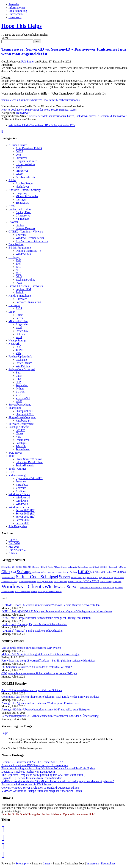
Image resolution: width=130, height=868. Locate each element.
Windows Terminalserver (30, 238)
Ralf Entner (28, 62)
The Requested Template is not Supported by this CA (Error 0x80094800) (43, 775)
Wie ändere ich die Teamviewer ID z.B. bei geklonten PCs (42, 125)
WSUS (20, 174)
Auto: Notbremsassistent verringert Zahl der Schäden (32, 690)
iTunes (19, 433)
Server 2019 (23, 523)
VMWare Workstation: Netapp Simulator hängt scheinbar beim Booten (42, 791)
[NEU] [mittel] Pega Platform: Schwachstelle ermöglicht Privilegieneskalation (46, 618)
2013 (18, 270)
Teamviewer (22, 113)
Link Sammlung (18, 11)
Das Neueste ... (17, 550)
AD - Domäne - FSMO (29, 148)
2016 (18, 273)
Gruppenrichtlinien (26, 161)
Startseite (14, 4)
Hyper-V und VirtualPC (29, 478)
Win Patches (23, 366)
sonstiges (21, 199)
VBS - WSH (23, 398)
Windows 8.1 (23, 504)
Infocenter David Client (29, 462)
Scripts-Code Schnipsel (22, 369)
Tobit (12, 456)
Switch (20, 292)
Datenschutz (16, 14)
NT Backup (22, 219)
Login (5, 733)
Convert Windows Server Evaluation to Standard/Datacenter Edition (40, 788)
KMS (19, 167)
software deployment (27, 582)
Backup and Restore (20, 209)
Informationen (17, 8)
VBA (19, 395)
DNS (18, 155)
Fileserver (21, 158)
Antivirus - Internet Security (25, 190)
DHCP (19, 151)
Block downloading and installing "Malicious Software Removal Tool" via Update (48, 768)
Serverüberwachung (20, 405)
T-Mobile (21, 446)
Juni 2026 (14, 543)
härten (71, 116)
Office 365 (22, 331)
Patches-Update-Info (20, 356)
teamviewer (120, 116)
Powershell (22, 385)
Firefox (20, 225)
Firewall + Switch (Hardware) (26, 286)
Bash (18, 372)
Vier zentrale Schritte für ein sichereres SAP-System (31, 648)
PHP (18, 382)
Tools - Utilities (17, 469)
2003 (18, 260)
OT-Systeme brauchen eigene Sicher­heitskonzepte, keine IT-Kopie (39, 673)
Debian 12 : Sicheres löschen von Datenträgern (28, 772)
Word (19, 337)
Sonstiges (21, 443)
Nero (18, 437)
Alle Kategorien (18, 526)
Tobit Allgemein (25, 465)
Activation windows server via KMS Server (26, 784)
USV (11, 472)
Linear (46, 863)
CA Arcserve (23, 215)
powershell (8, 577)
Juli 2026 (14, 540)
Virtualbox (22, 485)
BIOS (19, 308)
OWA (19, 283)
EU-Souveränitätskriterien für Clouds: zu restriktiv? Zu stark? (37, 667)
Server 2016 (23, 520)
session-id (106, 116)
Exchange (14, 257)
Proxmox (21, 481)
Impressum (93, 863)
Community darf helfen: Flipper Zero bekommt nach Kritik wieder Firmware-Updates (50, 697)
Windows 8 (22, 501)
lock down (82, 116)
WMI (19, 401)
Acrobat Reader (25, 183)
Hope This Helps (22, 26)
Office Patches (24, 363)
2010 (18, 267)
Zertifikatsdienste (26, 177)
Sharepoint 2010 (25, 411)
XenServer (22, 491)
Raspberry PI (23, 421)
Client (19, 315)
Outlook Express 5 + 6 (28, 251)
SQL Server (15, 453)
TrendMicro (22, 203)
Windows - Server (19, 507)
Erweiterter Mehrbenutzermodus (47, 116)
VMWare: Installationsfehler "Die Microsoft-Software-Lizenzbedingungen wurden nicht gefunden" (58, 781)
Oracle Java (22, 440)
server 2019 (119, 577)
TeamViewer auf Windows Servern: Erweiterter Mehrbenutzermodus (41, 100)
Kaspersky (22, 193)
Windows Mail (24, 254)
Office (104, 572)
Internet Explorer (25, 228)
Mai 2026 (14, 547)
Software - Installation (28, 302)
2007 (18, 264)
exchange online (39, 572)
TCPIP (20, 350)
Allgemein (22, 324)
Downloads (15, 17)
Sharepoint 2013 (25, 414)
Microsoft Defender (27, 196)
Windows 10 (23, 497)
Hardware (21, 299)
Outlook (20, 334)
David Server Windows (29, 459)
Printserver (22, 171)
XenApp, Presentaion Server (32, 241)
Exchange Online (25, 280)
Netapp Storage (17, 340)
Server (19, 318)
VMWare (21, 235)
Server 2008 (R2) (25, 513)
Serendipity (22, 863)
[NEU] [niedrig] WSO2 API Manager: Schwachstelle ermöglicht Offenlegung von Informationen (57, 611)
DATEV (20, 430)
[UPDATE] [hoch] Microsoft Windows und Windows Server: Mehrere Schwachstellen (51, 605)
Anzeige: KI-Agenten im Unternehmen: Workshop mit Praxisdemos (40, 703)
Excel (19, 328)
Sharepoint (15, 408)
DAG (19, 276)
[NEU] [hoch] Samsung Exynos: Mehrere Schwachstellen (34, 624)
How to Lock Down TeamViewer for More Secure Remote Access (39, 110)
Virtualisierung (17, 475)
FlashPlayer (22, 187)
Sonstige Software (19, 427)
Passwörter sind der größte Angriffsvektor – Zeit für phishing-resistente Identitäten (48, 661)
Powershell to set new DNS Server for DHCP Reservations (35, 765)
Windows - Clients (19, 494)
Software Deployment (21, 424)
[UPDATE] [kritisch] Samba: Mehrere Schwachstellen (32, 631)
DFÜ (18, 347)
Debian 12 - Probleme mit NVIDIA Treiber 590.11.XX (33, 762)
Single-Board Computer (22, 417)
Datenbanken (16, 244)
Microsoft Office (18, 321)
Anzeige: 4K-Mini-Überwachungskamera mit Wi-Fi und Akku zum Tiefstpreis (46, 709)
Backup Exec (23, 212)
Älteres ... (14, 553)
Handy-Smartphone (20, 296)
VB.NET (21, 392)
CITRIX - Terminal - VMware (26, 232)
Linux (12, 312)
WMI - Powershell (22, 592)
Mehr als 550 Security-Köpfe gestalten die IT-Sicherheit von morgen (40, 654)
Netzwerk (14, 344)
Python (20, 389)
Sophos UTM (23, 289)
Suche (5, 38)
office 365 (112, 572)
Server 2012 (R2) (25, 517)
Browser (13, 222)
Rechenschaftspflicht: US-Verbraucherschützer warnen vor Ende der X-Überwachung (50, 716)
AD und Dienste (18, 145)
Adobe (12, 180)
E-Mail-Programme (20, 248)
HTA (18, 379)
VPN (18, 353)
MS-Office (95, 572)
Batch (19, 376)
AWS (12, 206)
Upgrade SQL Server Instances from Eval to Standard (32, 778)
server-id (94, 116)
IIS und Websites (25, 164)
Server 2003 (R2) (25, 510)
